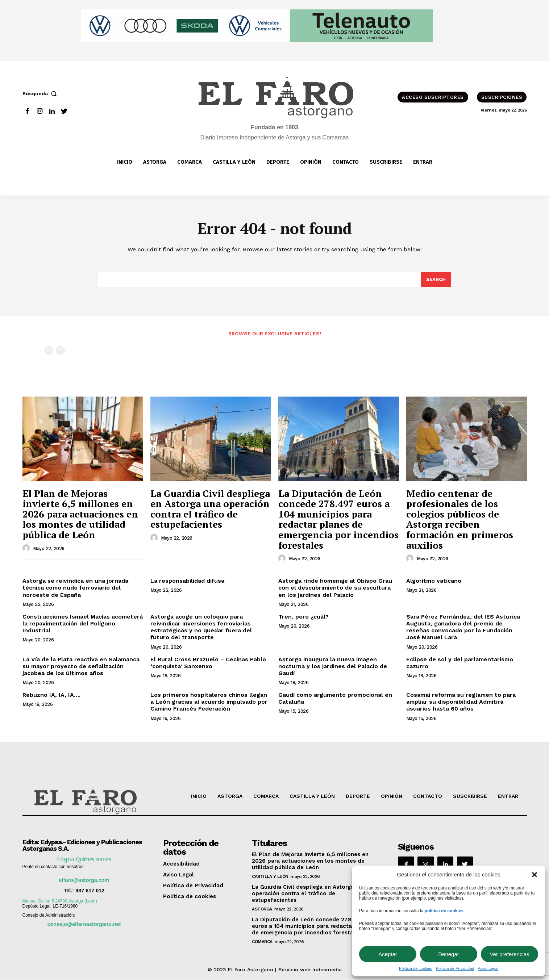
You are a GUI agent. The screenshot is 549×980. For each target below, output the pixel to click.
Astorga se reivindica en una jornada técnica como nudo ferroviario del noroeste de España (75, 588)
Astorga (262, 909)
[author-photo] (27, 548)
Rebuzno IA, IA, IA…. (51, 695)
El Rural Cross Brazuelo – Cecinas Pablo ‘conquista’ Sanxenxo (208, 663)
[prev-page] (49, 350)
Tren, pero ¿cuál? (303, 617)
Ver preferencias (509, 954)
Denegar (449, 954)
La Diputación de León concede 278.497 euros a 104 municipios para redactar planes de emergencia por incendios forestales (338, 519)
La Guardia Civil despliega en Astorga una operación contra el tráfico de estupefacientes (210, 509)
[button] (535, 875)
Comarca (262, 942)
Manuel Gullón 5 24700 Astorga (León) (60, 901)
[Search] (436, 280)
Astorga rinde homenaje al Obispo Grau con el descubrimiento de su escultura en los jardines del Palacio (335, 588)
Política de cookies (416, 968)
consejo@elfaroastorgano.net (84, 924)
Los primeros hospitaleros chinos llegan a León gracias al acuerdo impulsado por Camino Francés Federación (209, 702)
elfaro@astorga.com (84, 880)
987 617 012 (90, 891)
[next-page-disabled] (60, 350)
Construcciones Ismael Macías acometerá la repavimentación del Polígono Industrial (83, 623)
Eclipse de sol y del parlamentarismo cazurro (460, 663)
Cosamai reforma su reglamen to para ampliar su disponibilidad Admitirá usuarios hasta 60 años (461, 702)
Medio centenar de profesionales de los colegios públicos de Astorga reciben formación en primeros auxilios (460, 519)
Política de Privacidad (455, 968)
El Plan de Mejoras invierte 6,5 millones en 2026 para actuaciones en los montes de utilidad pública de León (80, 514)
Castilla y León (270, 876)
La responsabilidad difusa (187, 581)
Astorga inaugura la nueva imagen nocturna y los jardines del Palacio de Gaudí (333, 666)
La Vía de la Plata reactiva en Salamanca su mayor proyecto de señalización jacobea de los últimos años (81, 666)
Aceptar (388, 954)
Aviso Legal (488, 968)
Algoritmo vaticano (434, 581)
